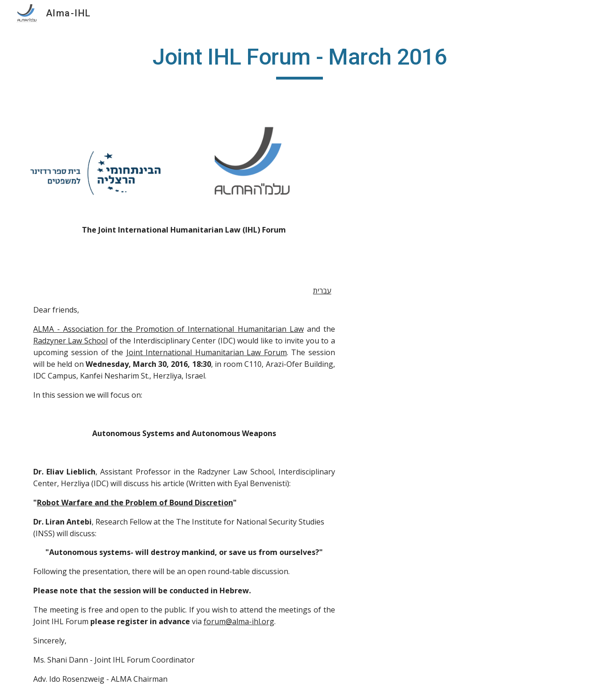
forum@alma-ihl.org (239, 621)
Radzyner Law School (70, 341)
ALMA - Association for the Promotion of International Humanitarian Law (168, 329)
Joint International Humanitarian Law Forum (207, 352)
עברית (322, 291)
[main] (299, 61)
